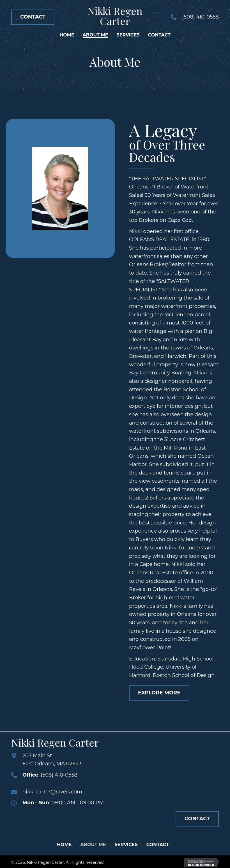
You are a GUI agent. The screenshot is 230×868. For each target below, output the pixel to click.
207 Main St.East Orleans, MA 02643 (52, 760)
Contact (158, 845)
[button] (33, 17)
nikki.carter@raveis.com (52, 792)
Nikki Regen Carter (115, 16)
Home (64, 845)
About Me (93, 845)
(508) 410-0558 (200, 17)
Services (126, 845)
